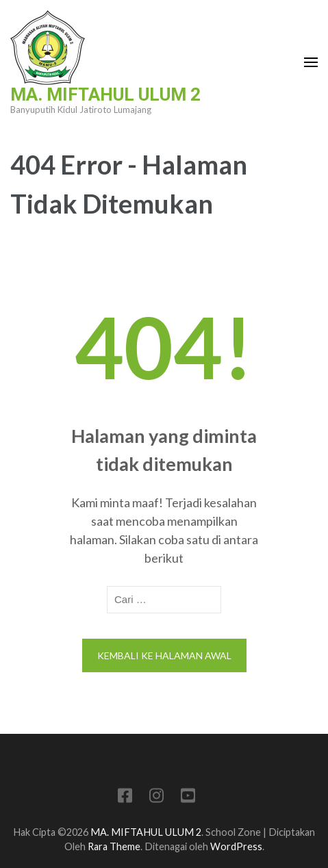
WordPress (236, 846)
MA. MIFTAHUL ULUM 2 (105, 94)
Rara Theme (114, 846)
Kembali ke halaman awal (164, 655)
